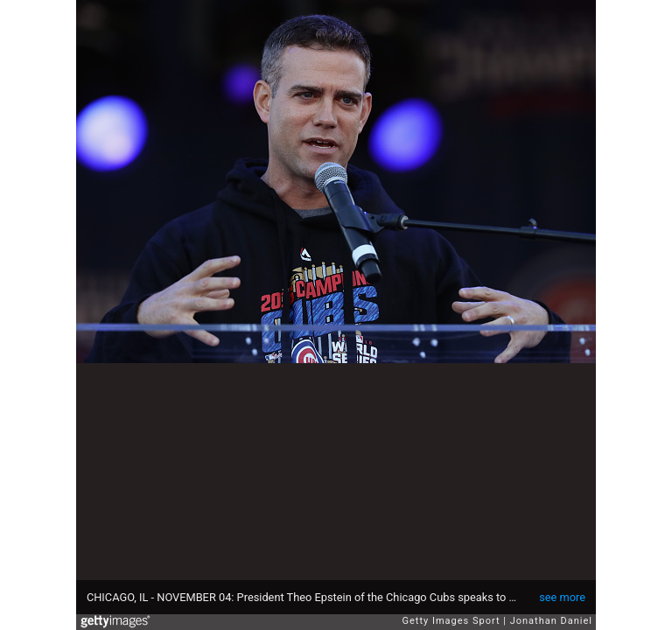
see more (562, 597)
